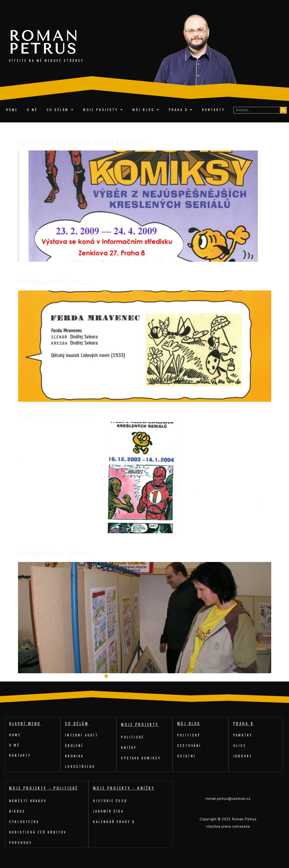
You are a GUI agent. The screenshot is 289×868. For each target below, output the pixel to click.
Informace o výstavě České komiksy (82, 143)
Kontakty (214, 110)
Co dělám (61, 110)
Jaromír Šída (109, 811)
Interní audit (82, 735)
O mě (32, 110)
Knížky (129, 747)
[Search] (283, 110)
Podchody (21, 843)
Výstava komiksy (142, 758)
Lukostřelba (81, 766)
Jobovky (243, 756)
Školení (75, 745)
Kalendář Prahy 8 (115, 822)
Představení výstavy (54, 282)
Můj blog (146, 110)
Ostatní (187, 756)
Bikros (17, 811)
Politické (133, 737)
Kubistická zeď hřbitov (39, 832)
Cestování (190, 745)
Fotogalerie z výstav (54, 554)
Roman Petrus (44, 42)
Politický (189, 735)
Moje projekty (103, 110)
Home (12, 110)
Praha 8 (181, 110)
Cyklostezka (25, 822)
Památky (243, 735)
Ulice (240, 745)
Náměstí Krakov (28, 801)
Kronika (75, 756)
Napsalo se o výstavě (56, 414)
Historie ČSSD (111, 801)
